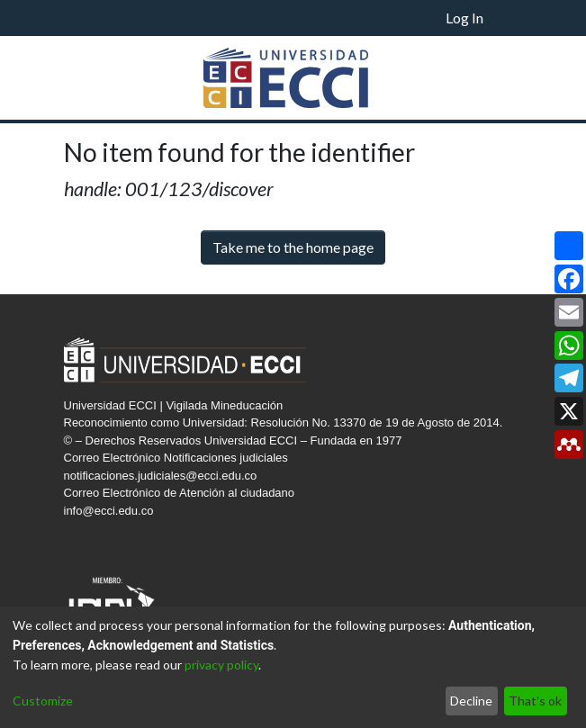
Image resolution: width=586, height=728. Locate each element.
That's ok (535, 701)
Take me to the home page (293, 247)
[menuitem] (431, 18)
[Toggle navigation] (509, 18)
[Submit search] (408, 18)
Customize (43, 701)
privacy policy (221, 665)
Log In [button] (465, 18)
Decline (471, 701)
